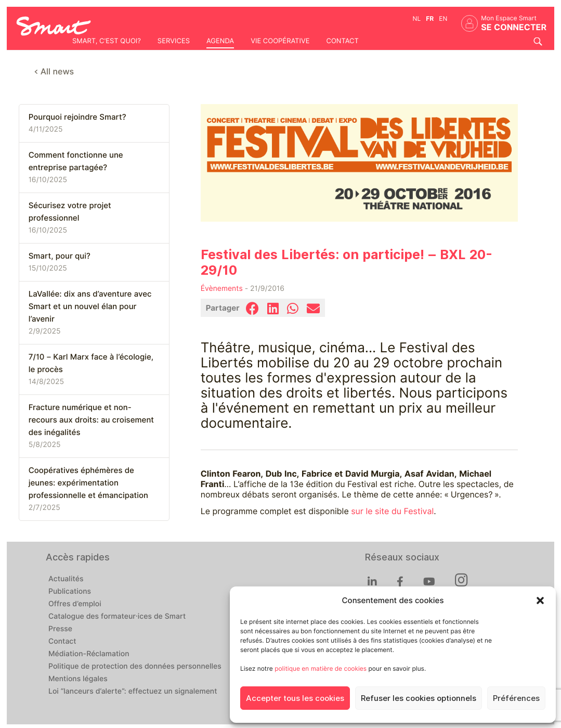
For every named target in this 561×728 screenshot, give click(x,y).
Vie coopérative (280, 41)
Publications (70, 592)
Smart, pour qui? (60, 256)
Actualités (66, 579)
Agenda (220, 41)
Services (174, 41)
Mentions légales (78, 679)
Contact (342, 41)
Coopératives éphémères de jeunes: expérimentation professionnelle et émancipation (88, 483)
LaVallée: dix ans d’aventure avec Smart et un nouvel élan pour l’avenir (90, 306)
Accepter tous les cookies (295, 698)
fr (430, 18)
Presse (60, 629)
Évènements (222, 289)
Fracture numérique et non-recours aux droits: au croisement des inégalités (91, 420)
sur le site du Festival (392, 511)
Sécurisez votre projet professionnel (70, 212)
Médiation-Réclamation (89, 654)
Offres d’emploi (75, 604)
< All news (54, 72)
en (443, 18)
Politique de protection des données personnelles (135, 667)
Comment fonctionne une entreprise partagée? (76, 161)
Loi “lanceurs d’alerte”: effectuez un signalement (133, 692)
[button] (540, 601)
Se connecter (514, 27)
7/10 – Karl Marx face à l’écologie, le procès (91, 363)
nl (417, 18)
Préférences (516, 698)
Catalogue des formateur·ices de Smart (117, 617)
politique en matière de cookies (321, 668)
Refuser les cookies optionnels (419, 698)
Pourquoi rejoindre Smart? (77, 117)
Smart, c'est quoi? (107, 41)
